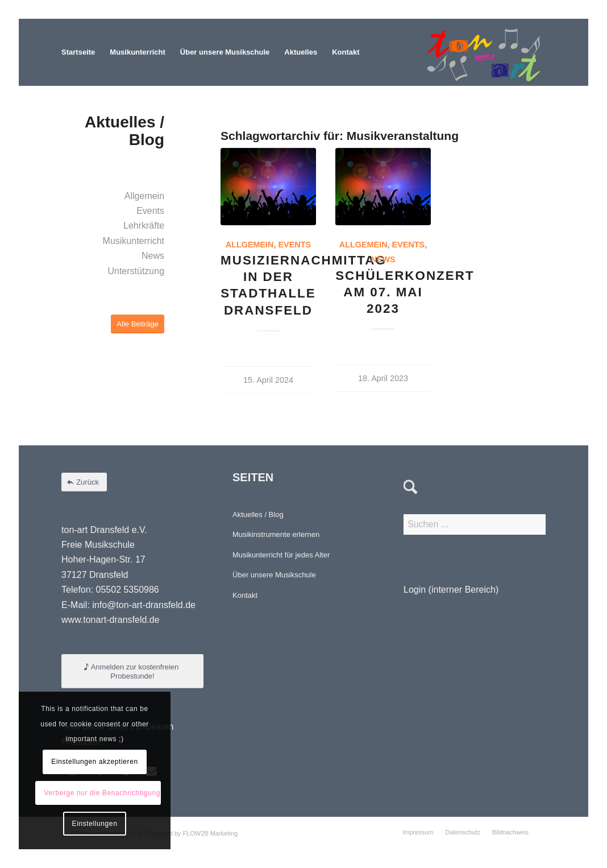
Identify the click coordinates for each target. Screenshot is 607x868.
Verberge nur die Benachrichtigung (103, 793)
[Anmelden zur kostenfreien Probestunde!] (132, 671)
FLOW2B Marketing (211, 833)
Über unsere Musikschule (274, 575)
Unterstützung (136, 271)
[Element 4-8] (484, 52)
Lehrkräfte (144, 226)
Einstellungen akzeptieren (94, 762)
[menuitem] (78, 52)
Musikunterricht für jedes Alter (281, 555)
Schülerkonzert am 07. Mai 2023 (405, 292)
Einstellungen (95, 824)
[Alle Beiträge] (138, 324)
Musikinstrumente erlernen (276, 534)
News (383, 259)
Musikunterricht (134, 241)
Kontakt (245, 595)
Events (295, 245)
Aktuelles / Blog (258, 514)
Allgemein (250, 245)
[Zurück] (84, 482)
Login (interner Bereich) (451, 590)
